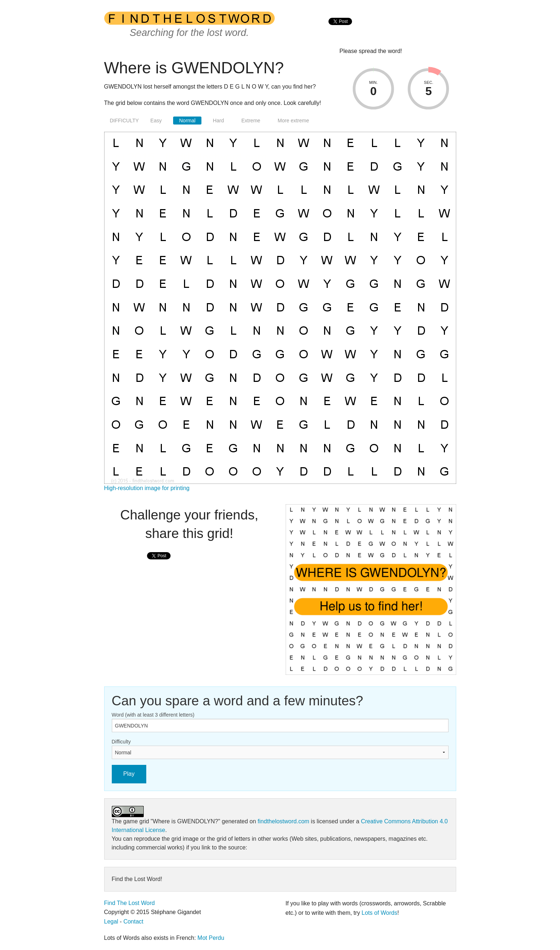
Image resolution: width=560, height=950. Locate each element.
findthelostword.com (283, 821)
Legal (111, 922)
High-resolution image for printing (147, 488)
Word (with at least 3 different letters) (153, 715)
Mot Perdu (211, 938)
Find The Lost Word (130, 903)
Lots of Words (379, 913)
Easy (156, 121)
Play (129, 774)
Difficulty (121, 742)
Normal (187, 121)
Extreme (251, 121)
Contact (133, 922)
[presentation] (340, 29)
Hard (218, 121)
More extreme (293, 121)
